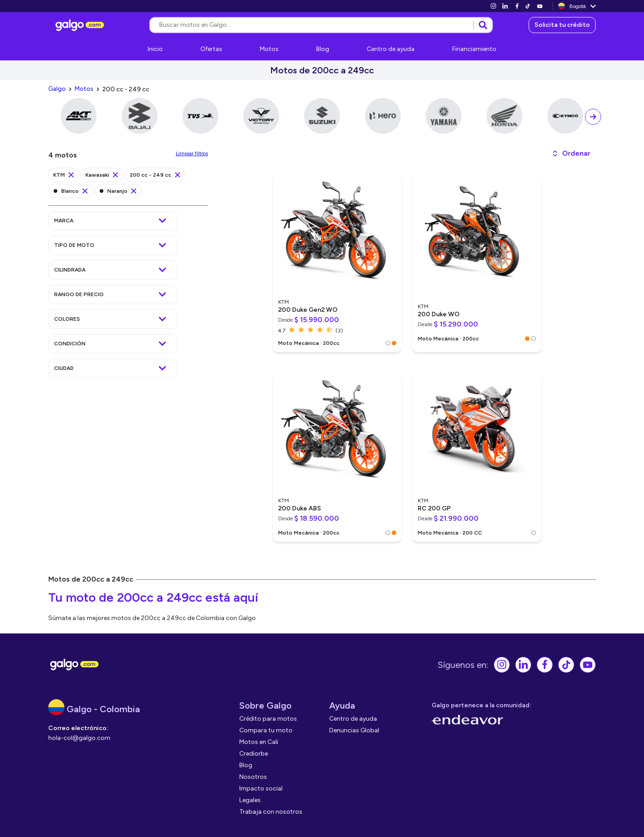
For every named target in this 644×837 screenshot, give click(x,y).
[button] (571, 153)
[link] (493, 6)
